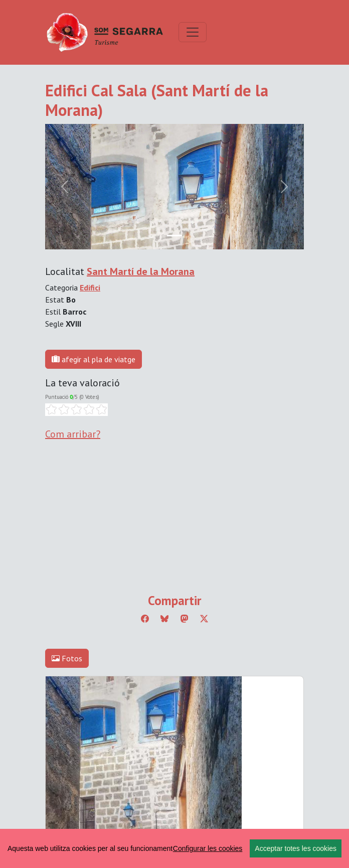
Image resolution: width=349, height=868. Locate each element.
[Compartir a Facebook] (145, 619)
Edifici (90, 287)
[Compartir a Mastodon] (185, 619)
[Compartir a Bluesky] (164, 619)
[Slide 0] (174, 236)
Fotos (67, 658)
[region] (174, 848)
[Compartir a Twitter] (204, 619)
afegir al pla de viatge (94, 359)
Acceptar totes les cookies (296, 848)
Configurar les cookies (208, 848)
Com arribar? (73, 434)
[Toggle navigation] (193, 32)
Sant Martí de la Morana (141, 271)
